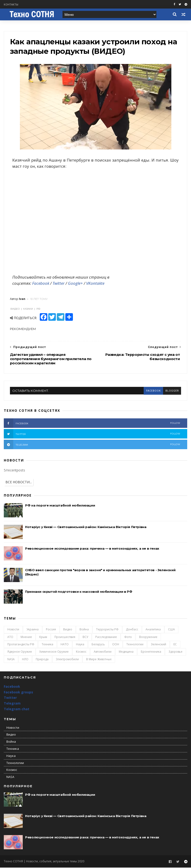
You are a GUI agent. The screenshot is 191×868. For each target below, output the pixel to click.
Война (84, 630)
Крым (43, 637)
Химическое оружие (54, 652)
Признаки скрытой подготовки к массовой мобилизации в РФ (79, 592)
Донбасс (132, 630)
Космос (81, 652)
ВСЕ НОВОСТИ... (19, 482)
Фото (128, 637)
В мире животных (99, 660)
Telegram (12, 704)
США (171, 630)
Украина (33, 630)
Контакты (11, 4)
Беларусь (98, 645)
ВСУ (85, 637)
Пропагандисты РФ (21, 645)
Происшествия (65, 637)
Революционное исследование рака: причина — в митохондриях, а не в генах (92, 549)
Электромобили (67, 660)
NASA (11, 660)
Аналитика (153, 630)
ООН (116, 645)
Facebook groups (18, 693)
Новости (13, 630)
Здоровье (175, 652)
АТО (10, 637)
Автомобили (103, 652)
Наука (80, 645)
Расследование (106, 637)
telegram (92, 445)
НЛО (25, 660)
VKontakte (95, 284)
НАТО (65, 645)
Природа (42, 660)
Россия (51, 630)
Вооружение (148, 637)
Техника (47, 645)
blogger (172, 391)
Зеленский (158, 645)
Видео (68, 630)
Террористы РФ (107, 630)
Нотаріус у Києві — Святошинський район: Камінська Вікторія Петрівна (86, 527)
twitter (92, 434)
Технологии (135, 645)
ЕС (175, 645)
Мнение (26, 637)
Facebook (41, 284)
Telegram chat (17, 709)
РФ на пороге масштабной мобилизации (60, 506)
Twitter (59, 284)
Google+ (75, 284)
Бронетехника (151, 652)
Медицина (126, 652)
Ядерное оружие (20, 652)
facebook (153, 391)
